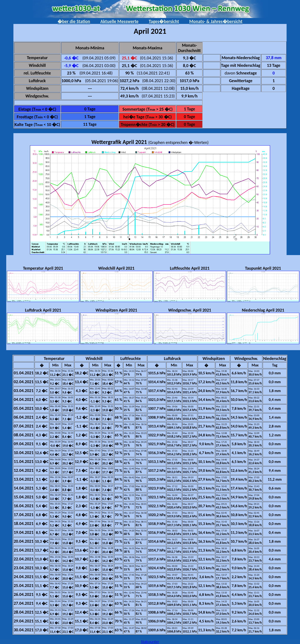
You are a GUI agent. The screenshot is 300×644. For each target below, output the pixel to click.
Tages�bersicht (164, 21)
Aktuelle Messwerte (119, 21)
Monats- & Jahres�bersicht (216, 21)
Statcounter (150, 642)
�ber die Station (74, 21)
